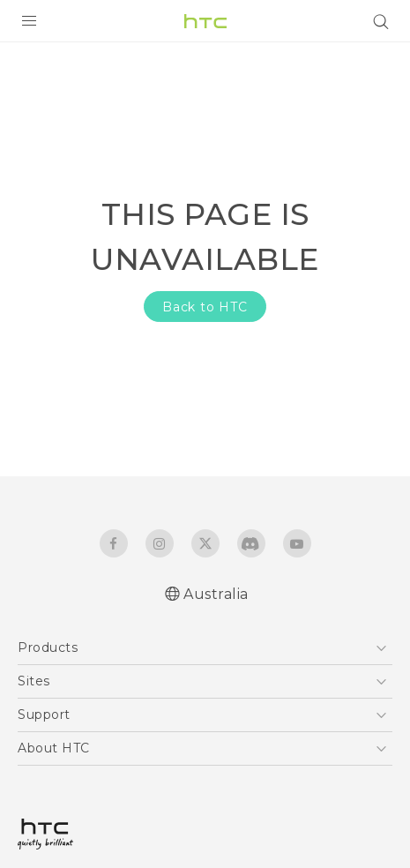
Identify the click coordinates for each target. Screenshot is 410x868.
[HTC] (205, 21)
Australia (216, 594)
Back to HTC (205, 307)
